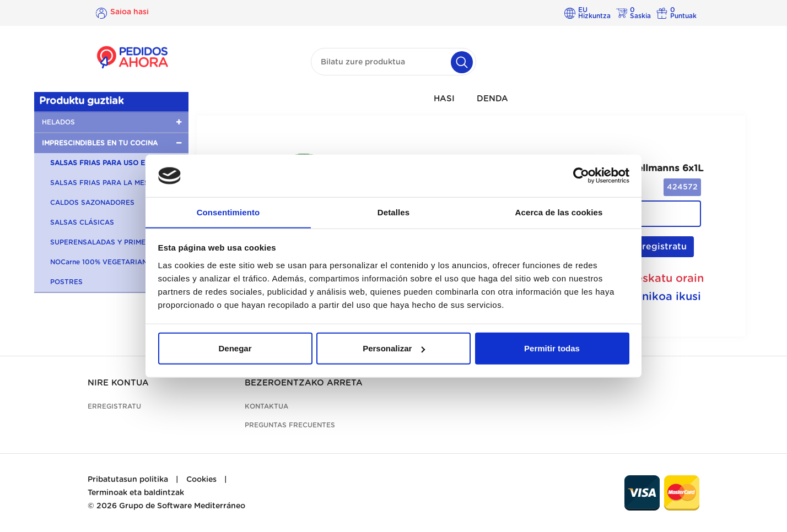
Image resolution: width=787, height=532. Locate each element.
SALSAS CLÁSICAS (82, 222)
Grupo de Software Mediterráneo (182, 506)
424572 (682, 187)
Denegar (235, 348)
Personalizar (394, 348)
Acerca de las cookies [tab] (559, 212)
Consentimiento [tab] (228, 212)
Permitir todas (552, 348)
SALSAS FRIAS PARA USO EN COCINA (115, 163)
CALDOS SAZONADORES (92, 203)
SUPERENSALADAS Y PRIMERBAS (107, 242)
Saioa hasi (130, 13)
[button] (111, 122)
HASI (444, 99)
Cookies (201, 480)
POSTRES (66, 282)
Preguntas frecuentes (290, 425)
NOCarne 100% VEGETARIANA (101, 262)
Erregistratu (654, 246)
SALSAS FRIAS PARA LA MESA (102, 183)
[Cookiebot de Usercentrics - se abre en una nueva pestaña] (581, 176)
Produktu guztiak (81, 101)
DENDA (492, 99)
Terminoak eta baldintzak (136, 493)
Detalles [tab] (394, 212)
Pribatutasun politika (128, 480)
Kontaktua (266, 406)
